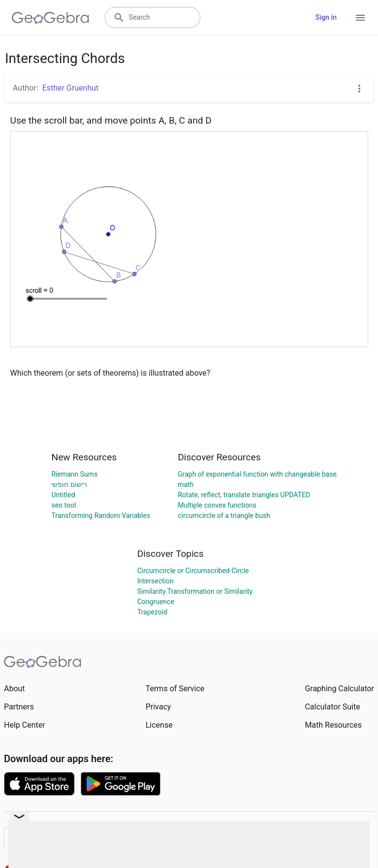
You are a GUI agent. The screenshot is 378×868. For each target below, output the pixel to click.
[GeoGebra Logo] (50, 18)
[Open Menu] (360, 18)
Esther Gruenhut (71, 88)
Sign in (326, 17)
